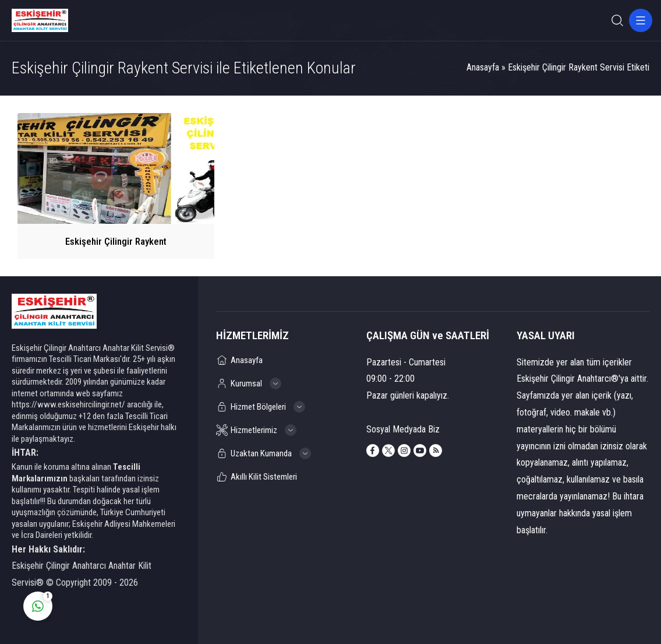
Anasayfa (483, 67)
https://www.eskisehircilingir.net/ (68, 404)
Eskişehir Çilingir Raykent (116, 241)
